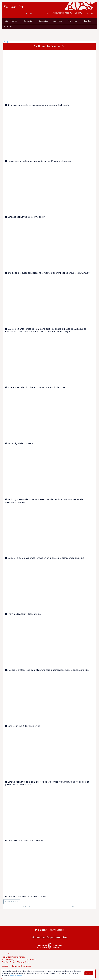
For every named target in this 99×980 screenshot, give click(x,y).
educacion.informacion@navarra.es (16, 966)
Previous (26, 906)
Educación (13, 7)
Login (79, 13)
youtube (57, 930)
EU (92, 13)
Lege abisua (7, 953)
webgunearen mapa (62, 13)
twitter (41, 930)
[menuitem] (6, 21)
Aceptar (89, 973)
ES (88, 13)
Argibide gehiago (16, 975)
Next (73, 906)
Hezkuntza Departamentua (50, 937)
